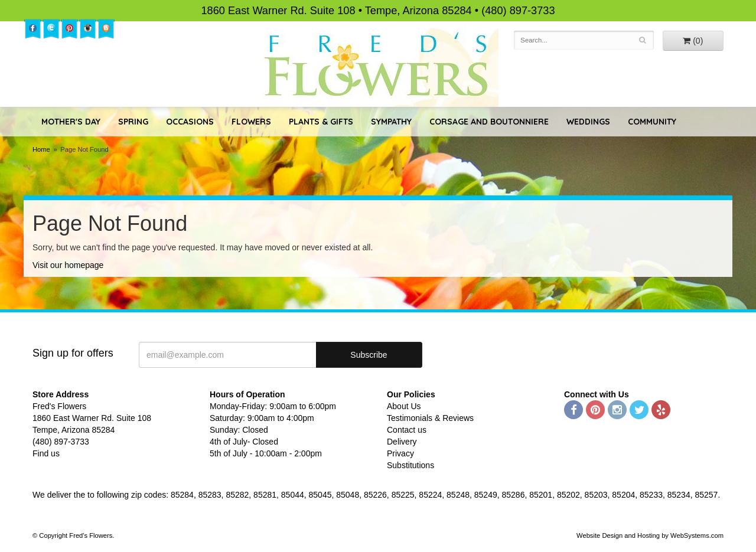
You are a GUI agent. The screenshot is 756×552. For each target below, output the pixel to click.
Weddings (588, 122)
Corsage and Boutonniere (489, 122)
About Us (404, 406)
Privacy (400, 453)
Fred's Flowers (378, 66)
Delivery (402, 442)
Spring (133, 122)
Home (41, 149)
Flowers (251, 122)
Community (652, 122)
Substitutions (410, 465)
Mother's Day (71, 122)
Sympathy (391, 122)
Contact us (407, 430)
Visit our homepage (68, 265)
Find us (46, 453)
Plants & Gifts (321, 122)
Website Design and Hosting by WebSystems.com (650, 535)
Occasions (190, 122)
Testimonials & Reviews (430, 418)
